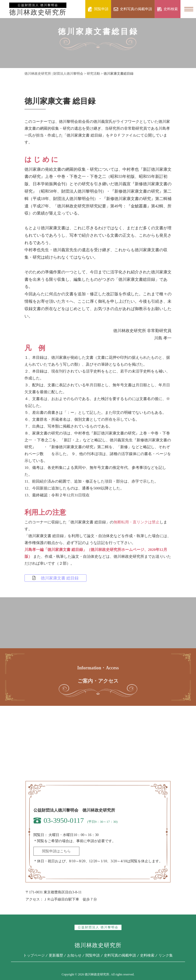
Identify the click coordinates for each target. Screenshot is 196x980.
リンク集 (166, 955)
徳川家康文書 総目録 (56, 578)
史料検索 (147, 955)
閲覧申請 (93, 955)
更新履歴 (56, 955)
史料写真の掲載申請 (120, 955)
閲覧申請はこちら (56, 851)
